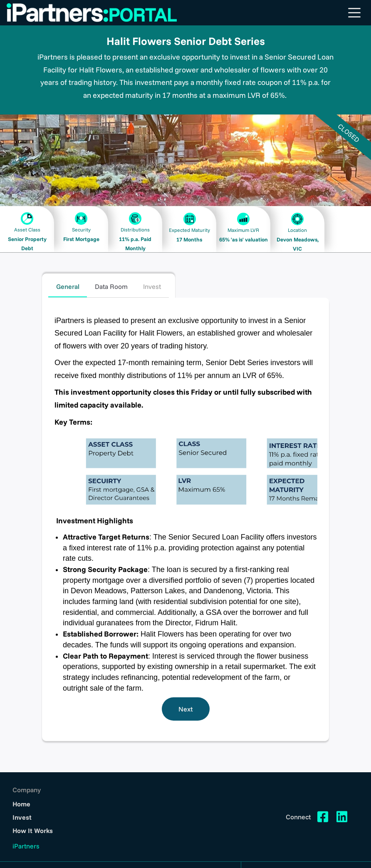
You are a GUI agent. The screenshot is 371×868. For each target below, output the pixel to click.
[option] (185, 160)
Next (186, 709)
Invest (152, 286)
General (68, 286)
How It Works (33, 831)
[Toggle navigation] (354, 13)
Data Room (111, 286)
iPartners (26, 846)
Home (22, 804)
